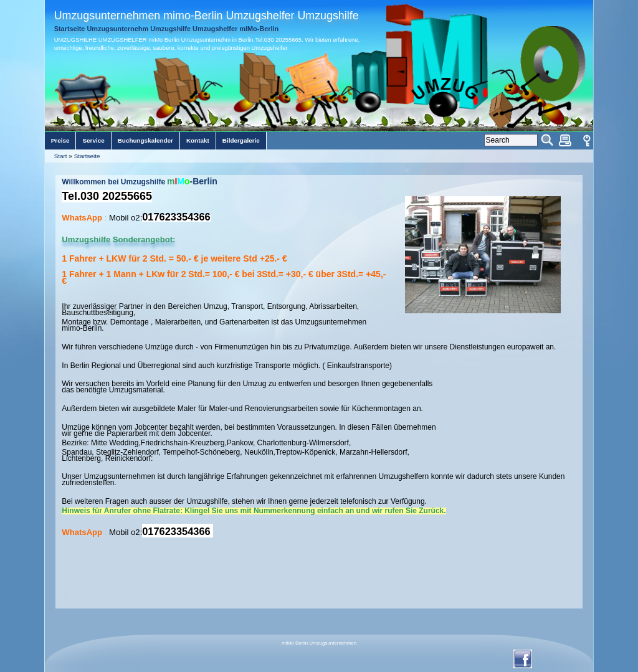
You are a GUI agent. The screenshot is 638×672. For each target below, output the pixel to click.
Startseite (87, 156)
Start (61, 156)
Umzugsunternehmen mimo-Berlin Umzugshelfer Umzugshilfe (207, 16)
